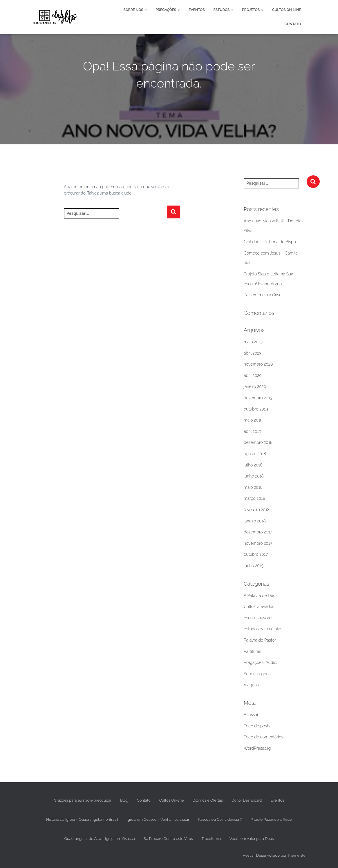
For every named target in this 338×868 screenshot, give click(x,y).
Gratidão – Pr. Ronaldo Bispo (270, 242)
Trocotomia (211, 839)
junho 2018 (254, 476)
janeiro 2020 (255, 386)
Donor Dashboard (247, 800)
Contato (293, 24)
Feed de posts (257, 726)
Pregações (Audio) (261, 662)
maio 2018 (253, 487)
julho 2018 (253, 465)
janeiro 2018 (255, 521)
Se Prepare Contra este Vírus (168, 839)
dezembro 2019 (258, 398)
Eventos (197, 10)
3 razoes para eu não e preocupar (83, 800)
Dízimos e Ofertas (208, 800)
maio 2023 (253, 342)
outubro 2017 (256, 554)
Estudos (223, 10)
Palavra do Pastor (260, 640)
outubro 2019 (256, 409)
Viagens (251, 685)
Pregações (168, 10)
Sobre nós (135, 10)
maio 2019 (253, 420)
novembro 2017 (258, 543)
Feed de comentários (263, 737)
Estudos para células (263, 629)
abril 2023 (253, 353)
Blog (124, 800)
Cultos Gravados (259, 606)
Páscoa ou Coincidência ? (220, 819)
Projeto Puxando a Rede (271, 819)
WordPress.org (257, 748)
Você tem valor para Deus (252, 839)
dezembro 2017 (258, 532)
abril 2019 (252, 431)
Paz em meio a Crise (263, 295)
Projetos (253, 10)
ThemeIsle (296, 855)
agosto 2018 (255, 454)
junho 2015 (254, 566)
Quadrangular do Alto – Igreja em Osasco (100, 839)
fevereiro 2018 (257, 510)
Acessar (251, 715)
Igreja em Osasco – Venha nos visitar (158, 819)
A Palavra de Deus (261, 595)
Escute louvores (259, 618)
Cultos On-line (287, 10)
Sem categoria (257, 674)
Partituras (252, 651)
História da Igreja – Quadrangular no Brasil (82, 819)
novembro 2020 (258, 364)
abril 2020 (253, 375)
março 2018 (254, 498)
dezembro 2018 (258, 442)
